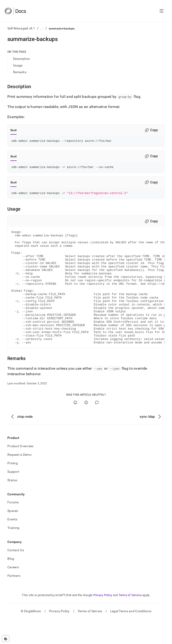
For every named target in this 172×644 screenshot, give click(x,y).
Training (13, 553)
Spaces (13, 536)
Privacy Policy (103, 620)
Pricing (13, 488)
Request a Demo (19, 479)
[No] (86, 427)
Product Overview (20, 471)
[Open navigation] (162, 11)
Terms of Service (130, 620)
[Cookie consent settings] (6, 639)
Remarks (20, 72)
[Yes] (75, 427)
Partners (14, 600)
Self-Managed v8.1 (21, 28)
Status (12, 505)
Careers (13, 592)
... (42, 28)
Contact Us (16, 575)
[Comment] (97, 427)
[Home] (15, 11)
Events (12, 544)
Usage (18, 65)
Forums (13, 527)
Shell (13, 130)
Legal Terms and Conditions (131, 636)
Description (21, 59)
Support (13, 496)
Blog (11, 583)
